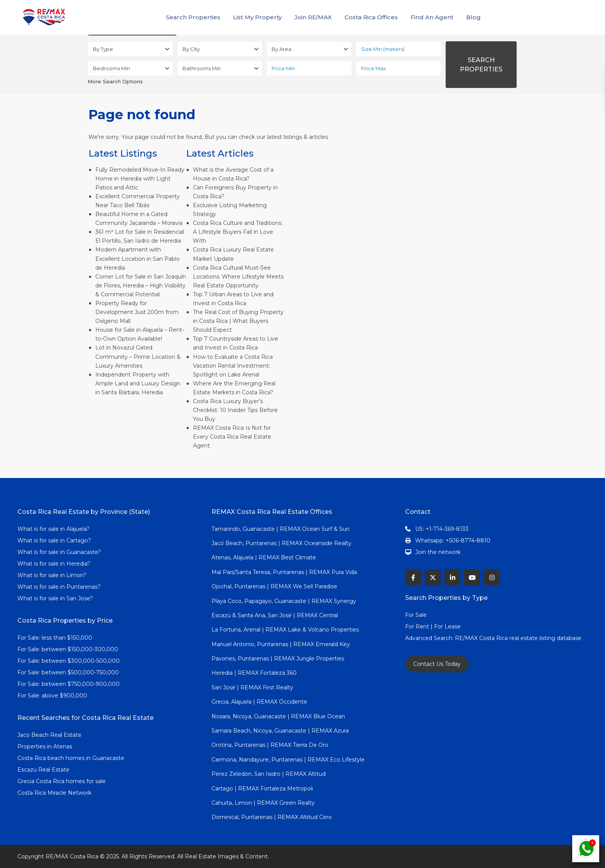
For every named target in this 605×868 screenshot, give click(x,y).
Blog (473, 17)
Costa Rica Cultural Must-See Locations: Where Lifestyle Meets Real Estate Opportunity (238, 277)
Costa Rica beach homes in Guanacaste (71, 758)
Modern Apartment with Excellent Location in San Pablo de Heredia (138, 258)
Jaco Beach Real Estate (50, 735)
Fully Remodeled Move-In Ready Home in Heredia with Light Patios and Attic (140, 179)
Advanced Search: (430, 638)
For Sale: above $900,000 (53, 696)
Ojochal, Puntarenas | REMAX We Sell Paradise (274, 586)
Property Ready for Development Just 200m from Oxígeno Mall (137, 312)
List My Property (257, 17)
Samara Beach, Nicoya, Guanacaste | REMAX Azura (280, 731)
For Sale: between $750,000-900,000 (68, 684)
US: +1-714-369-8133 (442, 529)
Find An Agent (432, 17)
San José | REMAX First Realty (252, 687)
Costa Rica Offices (371, 17)
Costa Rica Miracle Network (54, 793)
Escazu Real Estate (43, 770)
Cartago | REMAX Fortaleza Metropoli (262, 789)
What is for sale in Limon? (52, 575)
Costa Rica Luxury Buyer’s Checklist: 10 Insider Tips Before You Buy (235, 410)
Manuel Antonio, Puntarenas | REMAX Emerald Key (281, 644)
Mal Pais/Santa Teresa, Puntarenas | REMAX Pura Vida (284, 572)
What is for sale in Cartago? (54, 540)
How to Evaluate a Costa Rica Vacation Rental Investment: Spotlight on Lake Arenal (233, 366)
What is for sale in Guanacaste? (59, 552)
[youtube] (472, 577)
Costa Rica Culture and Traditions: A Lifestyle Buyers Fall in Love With (238, 232)
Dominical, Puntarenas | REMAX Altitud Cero (272, 817)
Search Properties (193, 17)
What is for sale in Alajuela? (53, 529)
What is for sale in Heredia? (54, 564)
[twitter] (433, 577)
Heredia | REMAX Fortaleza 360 (254, 673)
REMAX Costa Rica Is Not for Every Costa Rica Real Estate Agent (232, 437)
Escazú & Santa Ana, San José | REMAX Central (275, 615)
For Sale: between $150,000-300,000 (68, 649)
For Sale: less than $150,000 (55, 638)
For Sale (416, 615)
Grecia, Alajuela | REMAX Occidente (259, 702)
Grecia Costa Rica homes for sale (62, 781)
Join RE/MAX (313, 17)
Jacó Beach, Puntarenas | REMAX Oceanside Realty (281, 543)
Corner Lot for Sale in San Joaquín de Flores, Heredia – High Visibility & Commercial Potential (141, 285)
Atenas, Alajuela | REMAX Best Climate (264, 557)
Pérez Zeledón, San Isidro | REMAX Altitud (269, 774)
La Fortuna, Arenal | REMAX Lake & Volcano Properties (285, 630)
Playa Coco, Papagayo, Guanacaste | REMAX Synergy (284, 601)
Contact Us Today (437, 664)
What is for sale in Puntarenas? (59, 587)
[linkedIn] (452, 577)
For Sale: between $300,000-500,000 (68, 661)
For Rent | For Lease (433, 627)
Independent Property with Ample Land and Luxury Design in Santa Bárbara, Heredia (138, 383)
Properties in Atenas (45, 746)
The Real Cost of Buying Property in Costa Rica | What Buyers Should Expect (238, 321)
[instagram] (492, 577)
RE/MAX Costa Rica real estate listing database (519, 638)
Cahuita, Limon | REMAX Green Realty (263, 803)
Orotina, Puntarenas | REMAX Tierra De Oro (270, 745)
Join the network (438, 552)
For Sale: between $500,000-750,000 (68, 672)
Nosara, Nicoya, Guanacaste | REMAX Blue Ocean (278, 716)
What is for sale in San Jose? (55, 598)
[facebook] (413, 577)
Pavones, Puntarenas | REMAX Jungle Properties (278, 659)
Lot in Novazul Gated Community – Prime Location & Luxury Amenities (138, 356)
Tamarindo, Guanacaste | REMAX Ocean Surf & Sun (281, 529)
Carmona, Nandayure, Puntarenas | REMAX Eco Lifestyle (288, 760)
